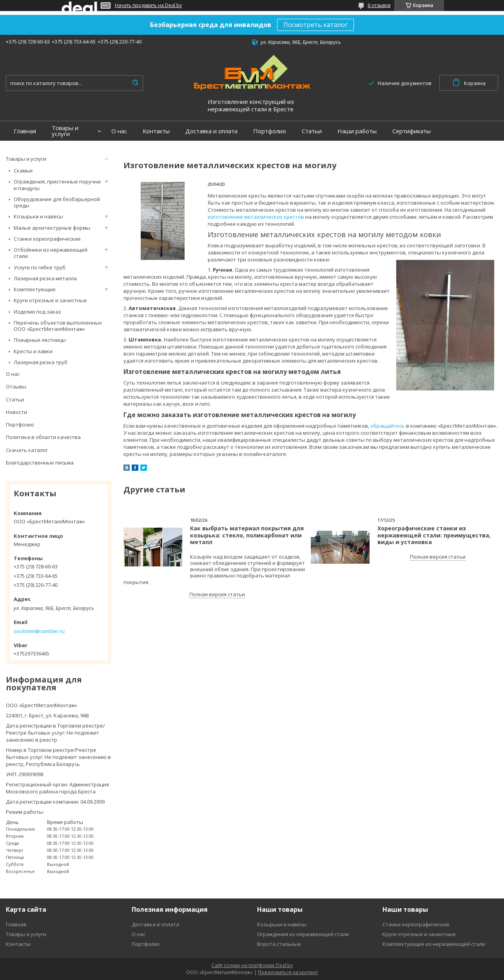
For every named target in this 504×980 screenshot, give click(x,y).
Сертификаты (412, 131)
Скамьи (23, 171)
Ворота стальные (279, 944)
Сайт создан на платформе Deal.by (252, 965)
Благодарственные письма (40, 463)
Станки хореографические (47, 239)
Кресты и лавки (33, 351)
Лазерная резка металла (45, 278)
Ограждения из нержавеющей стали (303, 934)
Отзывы (16, 387)
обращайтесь (388, 426)
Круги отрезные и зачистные (50, 300)
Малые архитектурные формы (52, 228)
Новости (16, 412)
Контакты (156, 131)
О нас (119, 131)
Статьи (312, 131)
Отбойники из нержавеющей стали (51, 253)
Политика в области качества (43, 437)
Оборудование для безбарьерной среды (57, 202)
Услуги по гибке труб (40, 267)
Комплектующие (35, 289)
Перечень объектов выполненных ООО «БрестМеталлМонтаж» (58, 326)
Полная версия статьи (217, 594)
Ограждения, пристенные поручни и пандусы (57, 185)
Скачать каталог (27, 450)
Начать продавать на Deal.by (148, 5)
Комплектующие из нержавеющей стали (434, 944)
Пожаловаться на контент (288, 972)
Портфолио (270, 131)
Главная (25, 131)
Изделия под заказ (37, 312)
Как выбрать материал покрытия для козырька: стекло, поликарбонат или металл (247, 535)
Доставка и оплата (211, 131)
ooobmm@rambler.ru (39, 631)
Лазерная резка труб (41, 362)
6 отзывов (379, 5)
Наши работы (357, 131)
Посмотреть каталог (315, 25)
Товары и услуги (65, 131)
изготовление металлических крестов (256, 217)
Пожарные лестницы (40, 340)
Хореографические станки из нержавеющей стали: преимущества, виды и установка (434, 535)
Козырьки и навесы (38, 216)
